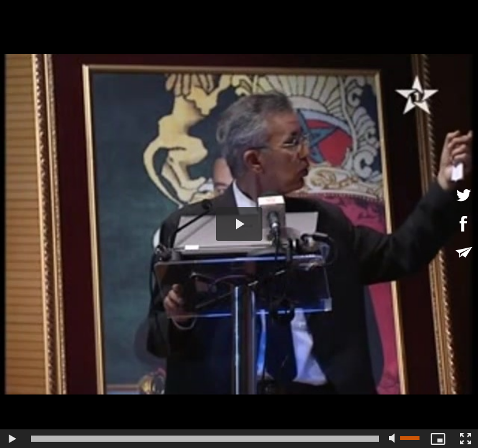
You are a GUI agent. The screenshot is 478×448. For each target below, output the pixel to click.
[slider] (205, 439)
